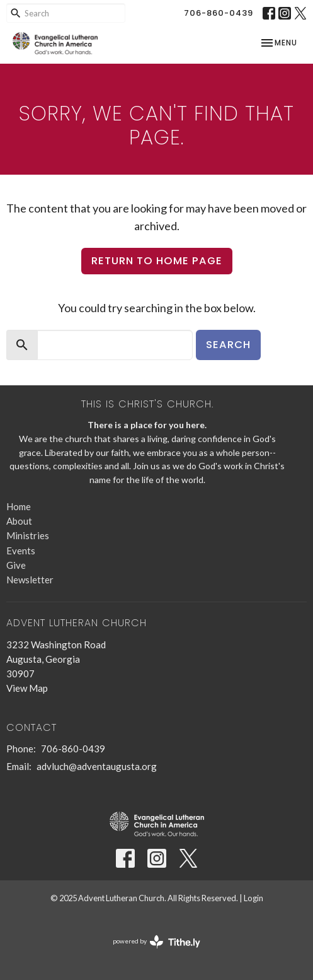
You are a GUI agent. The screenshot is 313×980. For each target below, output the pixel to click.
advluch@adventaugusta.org (97, 766)
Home (19, 506)
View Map (27, 688)
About (19, 521)
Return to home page (157, 261)
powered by (156, 942)
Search (228, 345)
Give (16, 565)
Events (21, 551)
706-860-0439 (219, 13)
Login (253, 898)
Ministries (28, 535)
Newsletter (30, 580)
